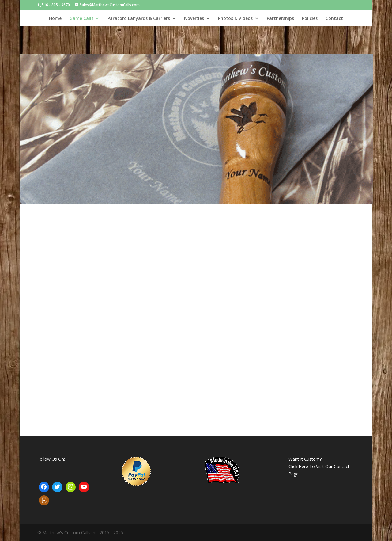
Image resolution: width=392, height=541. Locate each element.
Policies (310, 19)
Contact (334, 19)
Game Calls (81, 19)
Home (55, 19)
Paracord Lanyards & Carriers (139, 19)
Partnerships (280, 19)
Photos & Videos (235, 19)
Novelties (194, 19)
